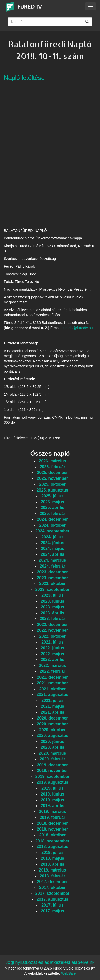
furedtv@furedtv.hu (77, 328)
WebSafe (68, 973)
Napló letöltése (24, 78)
